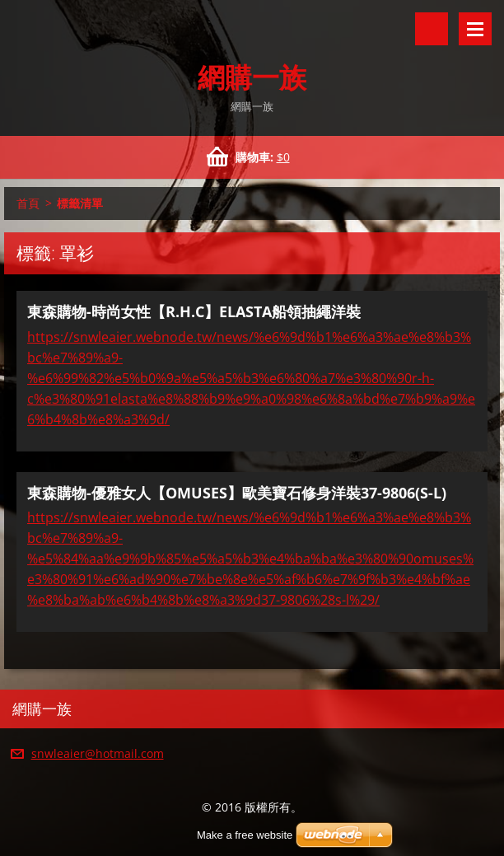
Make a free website (245, 835)
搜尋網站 (432, 29)
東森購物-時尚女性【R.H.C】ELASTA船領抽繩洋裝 (194, 311)
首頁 (28, 203)
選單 (475, 29)
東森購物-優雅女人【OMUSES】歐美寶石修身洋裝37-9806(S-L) (237, 493)
